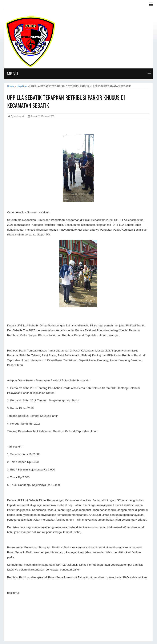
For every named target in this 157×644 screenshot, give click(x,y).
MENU (13, 74)
